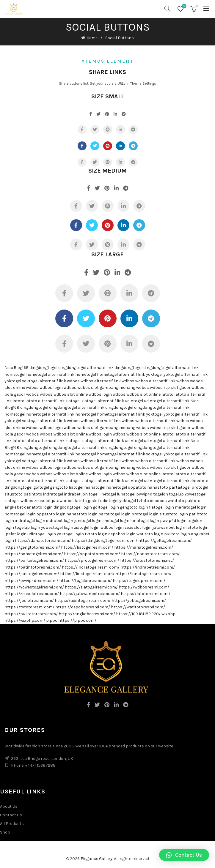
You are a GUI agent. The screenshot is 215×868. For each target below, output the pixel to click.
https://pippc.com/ (77, 620)
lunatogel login (145, 521)
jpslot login (15, 534)
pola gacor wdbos (22, 394)
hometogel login (20, 514)
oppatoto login (51, 514)
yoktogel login (70, 534)
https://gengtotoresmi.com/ (32, 547)
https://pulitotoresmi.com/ (31, 614)
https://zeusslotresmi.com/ (32, 594)
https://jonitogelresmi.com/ (32, 574)
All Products (12, 824)
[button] (184, 855)
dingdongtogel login (73, 507)
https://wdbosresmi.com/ (144, 587)
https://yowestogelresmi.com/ (34, 587)
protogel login (145, 514)
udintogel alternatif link (167, 401)
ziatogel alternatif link (103, 401)
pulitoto (193, 501)
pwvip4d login (173, 521)
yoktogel (154, 374)
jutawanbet (63, 501)
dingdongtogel (43, 368)
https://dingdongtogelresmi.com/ (105, 540)
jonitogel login (88, 521)
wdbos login (51, 388)
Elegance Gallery (96, 859)
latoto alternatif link (45, 401)
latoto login (197, 527)
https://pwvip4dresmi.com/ (31, 581)
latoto (167, 394)
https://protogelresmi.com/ (92, 560)
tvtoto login (96, 534)
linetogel (108, 494)
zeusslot (43, 501)
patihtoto (33, 494)
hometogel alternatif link (50, 374)
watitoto (176, 501)
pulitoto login (177, 534)
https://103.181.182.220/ (138, 614)
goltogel (41, 487)
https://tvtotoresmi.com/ (29, 607)
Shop (5, 832)
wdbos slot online (71, 394)
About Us (9, 806)
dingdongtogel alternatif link (86, 368)
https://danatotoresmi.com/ (43, 540)
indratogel (53, 494)
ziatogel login (87, 527)
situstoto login (174, 514)
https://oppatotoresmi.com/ (92, 554)
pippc (52, 620)
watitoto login (150, 534)
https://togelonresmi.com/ (85, 581)
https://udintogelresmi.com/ (83, 601)
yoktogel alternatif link (186, 374)
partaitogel (180, 487)
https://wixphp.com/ (25, 620)
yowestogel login (57, 527)
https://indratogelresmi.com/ (91, 567)
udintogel (134, 401)
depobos (158, 501)
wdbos (73, 381)
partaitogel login (114, 514)
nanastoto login (82, 514)
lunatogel (126, 494)
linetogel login (116, 521)
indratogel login (30, 521)
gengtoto (59, 487)
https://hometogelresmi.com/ (34, 554)
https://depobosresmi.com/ (83, 607)
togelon (161, 494)
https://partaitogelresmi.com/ (34, 560)
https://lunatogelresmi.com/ (143, 574)
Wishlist (184, 6)
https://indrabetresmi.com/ (148, 567)
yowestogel (196, 494)
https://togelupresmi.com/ (139, 581)
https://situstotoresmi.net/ (147, 560)
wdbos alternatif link (101, 381)
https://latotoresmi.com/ (146, 594)
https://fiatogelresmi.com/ (87, 547)
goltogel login (106, 507)
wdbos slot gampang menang (106, 388)
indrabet (72, 494)
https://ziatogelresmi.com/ (91, 587)
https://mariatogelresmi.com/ (144, 547)
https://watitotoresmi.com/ (138, 607)
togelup (176, 494)
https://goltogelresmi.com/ (165, 540)
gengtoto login (134, 507)
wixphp (168, 614)
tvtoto (143, 501)
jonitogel (90, 494)
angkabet (14, 507)
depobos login (122, 534)
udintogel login (42, 534)
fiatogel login (161, 507)
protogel (200, 487)
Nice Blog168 (17, 368)
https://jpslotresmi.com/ (29, 601)
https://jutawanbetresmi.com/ (90, 594)
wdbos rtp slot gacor (170, 388)
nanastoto (158, 487)
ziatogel (73, 401)
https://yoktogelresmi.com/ (139, 601)
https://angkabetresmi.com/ (87, 614)
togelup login (28, 527)
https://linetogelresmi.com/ (87, 574)
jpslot (94, 501)
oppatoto (137, 487)
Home (92, 38)
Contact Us (11, 815)
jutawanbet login (169, 527)
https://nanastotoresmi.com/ (150, 554)
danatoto (199, 481)
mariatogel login (191, 507)
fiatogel (76, 487)
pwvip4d (144, 494)
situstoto (14, 494)
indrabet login (60, 521)
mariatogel (95, 487)
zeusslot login (138, 527)
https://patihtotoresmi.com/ (33, 567)
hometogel (15, 374)
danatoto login (38, 507)
